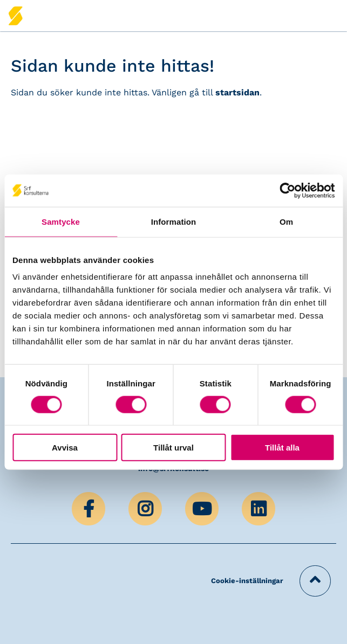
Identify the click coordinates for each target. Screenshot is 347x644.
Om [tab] (286, 221)
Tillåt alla (282, 448)
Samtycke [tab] (61, 221)
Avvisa (65, 448)
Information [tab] (174, 221)
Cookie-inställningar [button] (247, 581)
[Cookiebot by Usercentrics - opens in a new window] (287, 190)
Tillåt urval (174, 448)
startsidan (237, 92)
